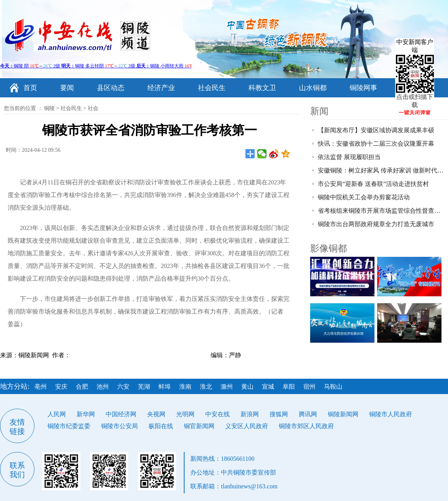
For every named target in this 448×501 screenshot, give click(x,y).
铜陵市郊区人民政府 (306, 426)
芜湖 (144, 387)
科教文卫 (262, 88)
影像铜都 (329, 248)
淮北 (206, 387)
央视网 (156, 414)
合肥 (82, 387)
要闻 (67, 88)
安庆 (61, 387)
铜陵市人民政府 (391, 414)
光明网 (185, 414)
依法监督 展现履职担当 (349, 157)
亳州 (41, 387)
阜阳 (289, 387)
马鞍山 (333, 387)
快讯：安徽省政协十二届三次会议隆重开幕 (376, 144)
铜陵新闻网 (343, 414)
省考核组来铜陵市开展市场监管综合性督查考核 (382, 211)
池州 (103, 387)
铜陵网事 (363, 88)
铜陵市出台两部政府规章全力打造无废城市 (376, 224)
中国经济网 (121, 414)
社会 (93, 108)
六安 (123, 387)
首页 (30, 88)
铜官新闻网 (199, 426)
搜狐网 (279, 414)
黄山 (247, 387)
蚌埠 (165, 387)
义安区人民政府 (247, 426)
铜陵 (49, 108)
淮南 (185, 387)
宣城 (268, 387)
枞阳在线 (161, 426)
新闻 (319, 111)
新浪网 (250, 414)
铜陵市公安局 (119, 426)
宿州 (309, 387)
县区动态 (111, 88)
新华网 (86, 414)
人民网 (57, 414)
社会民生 (212, 88)
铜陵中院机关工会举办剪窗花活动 (364, 197)
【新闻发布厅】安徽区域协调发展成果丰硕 (376, 130)
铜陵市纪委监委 (69, 426)
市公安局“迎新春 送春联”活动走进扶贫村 (373, 184)
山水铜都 (313, 88)
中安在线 (217, 414)
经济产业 (161, 88)
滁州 (227, 387)
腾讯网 (308, 414)
